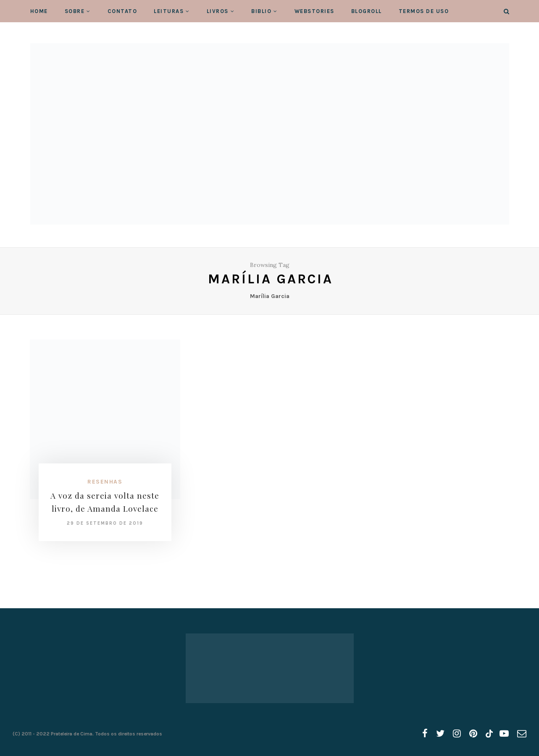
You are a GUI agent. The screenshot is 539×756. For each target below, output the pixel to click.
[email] (522, 734)
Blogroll (367, 11)
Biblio (261, 11)
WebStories (314, 11)
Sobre (75, 11)
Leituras (169, 11)
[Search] (506, 12)
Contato (122, 11)
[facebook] (425, 734)
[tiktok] (488, 734)
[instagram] (457, 734)
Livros (218, 11)
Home (39, 11)
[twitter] (440, 734)
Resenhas (105, 482)
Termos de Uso (424, 11)
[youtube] (504, 734)
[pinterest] (473, 734)
